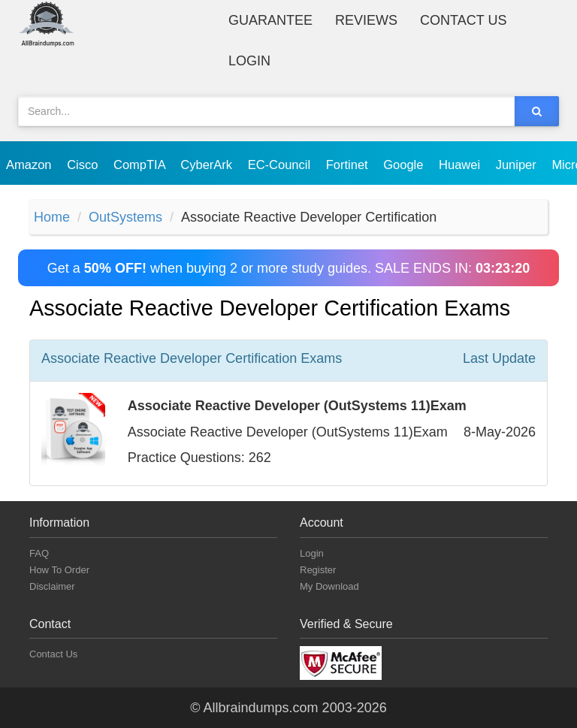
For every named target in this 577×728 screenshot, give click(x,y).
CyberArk (208, 165)
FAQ (39, 553)
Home (52, 217)
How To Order (59, 570)
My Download (329, 586)
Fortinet (349, 165)
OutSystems (125, 217)
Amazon (30, 165)
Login (249, 61)
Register (318, 570)
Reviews (366, 20)
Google (405, 165)
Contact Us (463, 20)
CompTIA (141, 165)
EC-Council (281, 165)
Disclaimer (52, 586)
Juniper (518, 165)
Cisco (84, 165)
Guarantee (270, 20)
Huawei (461, 165)
